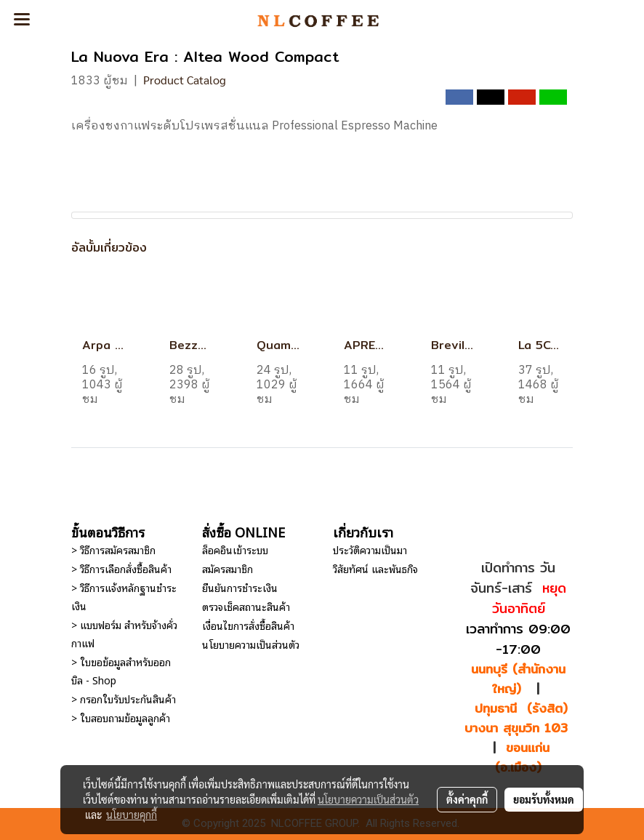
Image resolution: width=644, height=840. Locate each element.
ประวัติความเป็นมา (370, 549)
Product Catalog (185, 80)
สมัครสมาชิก (228, 568)
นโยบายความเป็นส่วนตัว (251, 644)
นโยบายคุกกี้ (132, 815)
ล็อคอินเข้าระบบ (235, 549)
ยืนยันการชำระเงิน (240, 587)
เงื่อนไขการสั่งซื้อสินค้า (248, 625)
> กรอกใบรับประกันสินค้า (124, 699)
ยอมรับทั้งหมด (544, 799)
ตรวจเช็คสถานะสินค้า (246, 606)
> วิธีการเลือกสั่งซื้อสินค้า (121, 568)
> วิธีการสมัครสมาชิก (113, 549)
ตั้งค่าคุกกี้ (467, 799)
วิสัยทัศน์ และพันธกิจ (375, 568)
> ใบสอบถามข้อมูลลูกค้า (121, 717)
